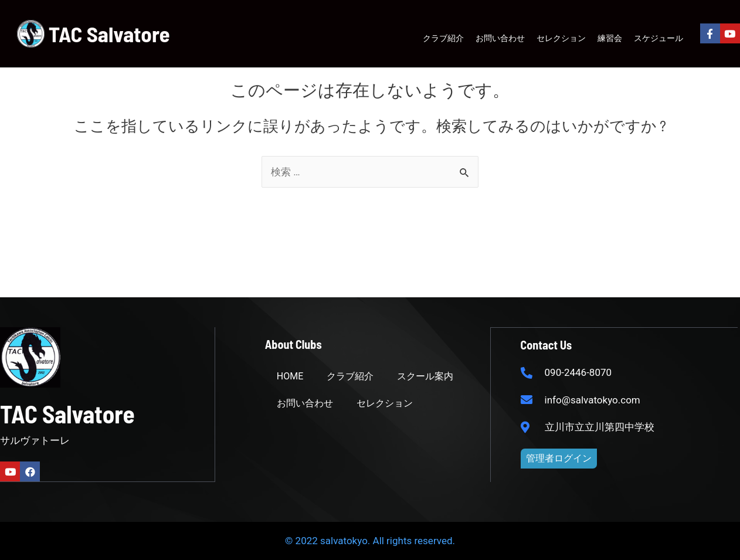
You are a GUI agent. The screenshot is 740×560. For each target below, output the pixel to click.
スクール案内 (425, 376)
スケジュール (658, 38)
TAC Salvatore (109, 33)
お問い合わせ (500, 38)
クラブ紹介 (443, 38)
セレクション (561, 38)
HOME (290, 376)
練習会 (610, 38)
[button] (559, 458)
